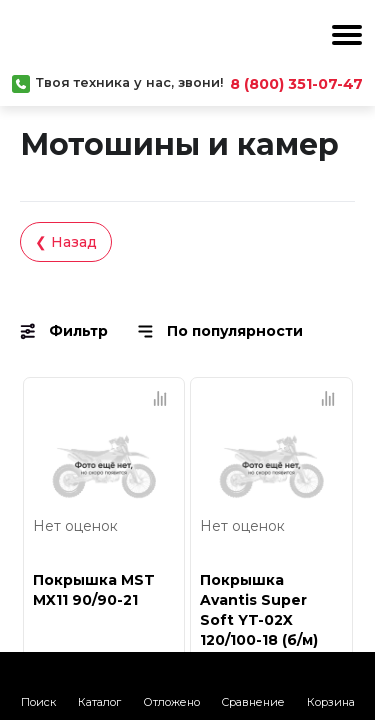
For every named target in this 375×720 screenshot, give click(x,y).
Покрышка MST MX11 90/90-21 (94, 590)
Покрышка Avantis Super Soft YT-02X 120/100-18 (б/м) (259, 610)
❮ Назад (66, 242)
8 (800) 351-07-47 (296, 84)
